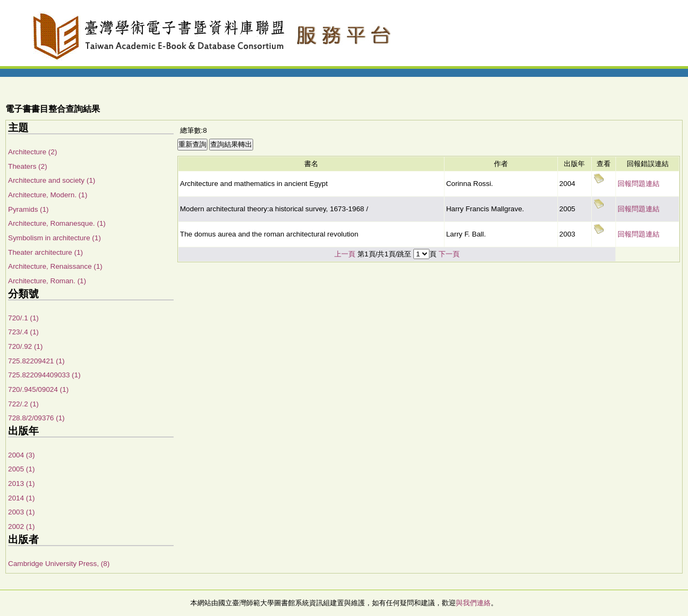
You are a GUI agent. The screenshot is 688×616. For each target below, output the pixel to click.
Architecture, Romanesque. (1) (57, 223)
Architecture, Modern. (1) (48, 195)
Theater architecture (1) (45, 252)
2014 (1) (21, 498)
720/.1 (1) (23, 318)
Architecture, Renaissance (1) (55, 266)
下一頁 (449, 254)
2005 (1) (21, 469)
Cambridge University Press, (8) (59, 564)
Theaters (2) (28, 166)
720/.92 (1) (25, 346)
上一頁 (345, 254)
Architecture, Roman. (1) (47, 281)
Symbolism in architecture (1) (55, 238)
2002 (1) (21, 527)
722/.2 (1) (23, 404)
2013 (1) (21, 484)
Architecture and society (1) (52, 180)
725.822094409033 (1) (44, 375)
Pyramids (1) (28, 209)
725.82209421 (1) (36, 361)
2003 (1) (21, 512)
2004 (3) (21, 455)
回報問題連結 (639, 184)
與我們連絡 (473, 603)
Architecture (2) (33, 152)
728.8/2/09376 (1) (36, 418)
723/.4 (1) (23, 332)
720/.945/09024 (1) (38, 389)
